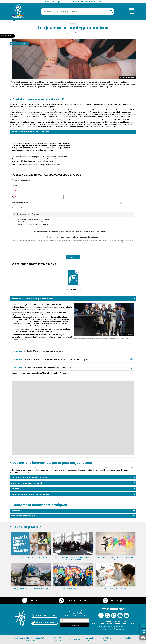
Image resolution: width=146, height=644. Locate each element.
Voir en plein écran (73, 378)
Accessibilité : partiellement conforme (30, 639)
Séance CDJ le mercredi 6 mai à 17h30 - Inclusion (33, 222)
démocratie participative (78, 33)
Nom (14, 191)
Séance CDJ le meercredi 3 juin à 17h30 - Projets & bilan (35, 225)
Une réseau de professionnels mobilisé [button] (29, 477)
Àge (14, 197)
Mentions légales (126, 639)
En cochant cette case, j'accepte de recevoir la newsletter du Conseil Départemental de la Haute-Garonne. (68, 232)
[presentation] (28, 249)
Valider (73, 257)
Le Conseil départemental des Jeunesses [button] (30, 132)
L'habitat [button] (15, 489)
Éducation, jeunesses (19, 44)
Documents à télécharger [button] (23, 516)
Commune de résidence (20, 202)
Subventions (74, 639)
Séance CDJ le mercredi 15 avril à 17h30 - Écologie (33, 219)
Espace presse (90, 639)
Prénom (15, 185)
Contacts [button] (16, 511)
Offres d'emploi (58, 639)
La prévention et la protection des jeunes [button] (30, 494)
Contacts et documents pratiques (40, 505)
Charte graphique (107, 639)
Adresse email (17, 208)
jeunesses (62, 33)
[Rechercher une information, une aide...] (77, 11)
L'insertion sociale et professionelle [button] (27, 483)
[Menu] (131, 11)
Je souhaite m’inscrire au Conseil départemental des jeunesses (73, 237)
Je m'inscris (75, 625)
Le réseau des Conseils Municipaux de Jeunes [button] (32, 298)
